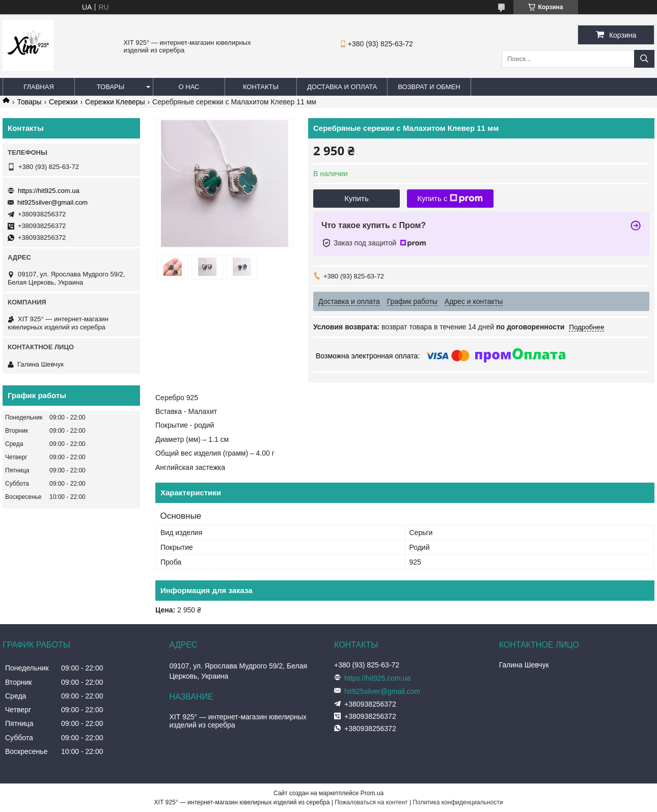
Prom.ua (372, 793)
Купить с (450, 199)
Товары (111, 87)
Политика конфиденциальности (458, 802)
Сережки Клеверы (115, 102)
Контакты (261, 87)
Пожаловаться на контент (371, 802)
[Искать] (644, 59)
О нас (189, 87)
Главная (39, 87)
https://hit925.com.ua (49, 191)
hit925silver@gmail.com (52, 202)
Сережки (63, 102)
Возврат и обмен (429, 87)
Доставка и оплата (342, 87)
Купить (356, 198)
